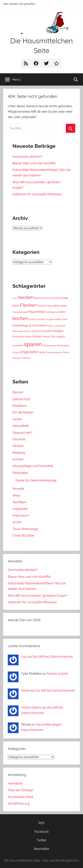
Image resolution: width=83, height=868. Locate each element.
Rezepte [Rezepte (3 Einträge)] (46, 337)
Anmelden (15, 784)
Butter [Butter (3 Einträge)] (46, 298)
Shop (16, 495)
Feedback (19, 406)
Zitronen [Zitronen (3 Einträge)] (17, 358)
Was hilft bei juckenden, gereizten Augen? (38, 596)
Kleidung (19, 453)
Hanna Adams (31, 707)
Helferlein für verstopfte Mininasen (37, 194)
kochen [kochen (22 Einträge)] (20, 319)
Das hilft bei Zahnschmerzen (53, 657)
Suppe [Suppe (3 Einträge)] (16, 352)
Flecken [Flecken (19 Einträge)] (28, 305)
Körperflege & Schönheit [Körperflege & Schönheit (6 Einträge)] (29, 326)
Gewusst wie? (22, 433)
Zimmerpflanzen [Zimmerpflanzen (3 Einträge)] (54, 352)
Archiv (17, 522)
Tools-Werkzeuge (25, 529)
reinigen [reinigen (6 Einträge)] (58, 331)
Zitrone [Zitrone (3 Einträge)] (66, 352)
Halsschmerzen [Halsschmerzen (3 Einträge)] (20, 312)
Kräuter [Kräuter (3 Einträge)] (33, 319)
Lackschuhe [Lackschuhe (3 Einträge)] (59, 326)
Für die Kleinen (23, 412)
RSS (41, 823)
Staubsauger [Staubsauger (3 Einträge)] (63, 345)
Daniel (25, 691)
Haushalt (19, 439)
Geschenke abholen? (27, 157)
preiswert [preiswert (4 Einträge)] (37, 331)
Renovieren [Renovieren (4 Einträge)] (19, 337)
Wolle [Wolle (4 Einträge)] (42, 352)
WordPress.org (19, 804)
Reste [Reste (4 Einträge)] (29, 337)
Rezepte (18, 489)
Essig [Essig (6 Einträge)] (64, 298)
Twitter (41, 840)
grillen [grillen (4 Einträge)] (64, 306)
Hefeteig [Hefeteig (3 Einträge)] (50, 312)
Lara (24, 657)
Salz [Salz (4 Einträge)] (53, 337)
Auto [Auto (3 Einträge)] (15, 298)
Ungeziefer (20, 509)
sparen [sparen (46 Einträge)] (33, 344)
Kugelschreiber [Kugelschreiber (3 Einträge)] (54, 319)
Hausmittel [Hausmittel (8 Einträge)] (37, 312)
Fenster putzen (58, 674)
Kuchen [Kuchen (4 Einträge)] (41, 319)
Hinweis (18, 446)
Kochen (18, 459)
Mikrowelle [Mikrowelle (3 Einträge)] (18, 331)
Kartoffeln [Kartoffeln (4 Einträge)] (60, 312)
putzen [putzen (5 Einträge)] (48, 331)
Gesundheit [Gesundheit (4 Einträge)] (54, 306)
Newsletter (20, 473)
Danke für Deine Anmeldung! (36, 480)
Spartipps (19, 502)
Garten (17, 419)
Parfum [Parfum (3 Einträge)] (28, 331)
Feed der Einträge (20, 790)
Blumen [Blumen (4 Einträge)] (38, 298)
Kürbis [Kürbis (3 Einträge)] (50, 326)
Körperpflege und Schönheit (33, 466)
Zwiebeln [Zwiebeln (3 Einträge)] (26, 358)
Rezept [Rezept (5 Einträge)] (37, 336)
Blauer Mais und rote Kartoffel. (34, 163)
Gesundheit (21, 426)
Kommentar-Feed (20, 797)
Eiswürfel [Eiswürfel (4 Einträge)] (55, 298)
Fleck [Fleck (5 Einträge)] (16, 306)
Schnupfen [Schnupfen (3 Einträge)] (18, 345)
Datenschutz (21, 399)
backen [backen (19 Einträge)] (26, 297)
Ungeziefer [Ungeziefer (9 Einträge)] (29, 352)
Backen (18, 392)
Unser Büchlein (23, 536)
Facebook (42, 832)
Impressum (21, 515)
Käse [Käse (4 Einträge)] (65, 319)
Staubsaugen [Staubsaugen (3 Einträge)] (49, 345)
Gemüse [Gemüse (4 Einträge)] (42, 306)
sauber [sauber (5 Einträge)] (61, 336)
